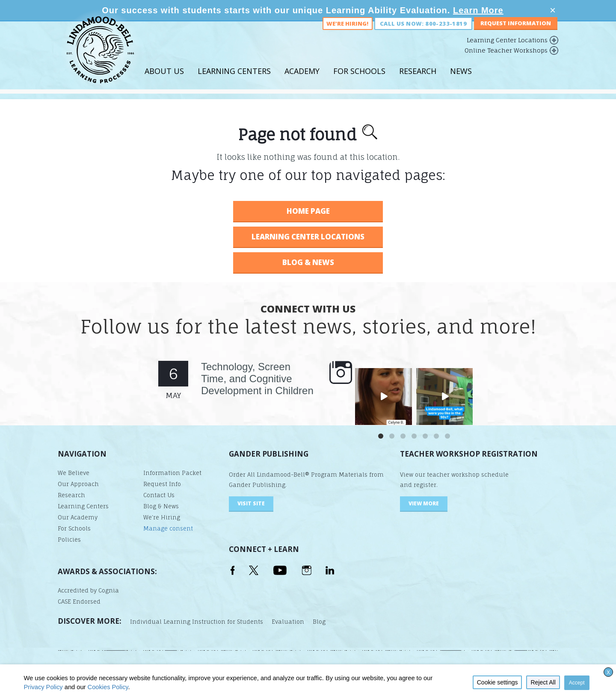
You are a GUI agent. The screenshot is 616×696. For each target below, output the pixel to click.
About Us (164, 81)
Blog (319, 622)
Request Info (162, 484)
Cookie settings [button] (498, 682)
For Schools (359, 81)
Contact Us (159, 495)
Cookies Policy (108, 687)
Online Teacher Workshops (506, 60)
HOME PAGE (308, 211)
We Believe (74, 473)
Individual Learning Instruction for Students (197, 622)
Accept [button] (577, 683)
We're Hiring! (347, 33)
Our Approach (78, 484)
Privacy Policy (43, 687)
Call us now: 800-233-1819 (423, 33)
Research (418, 81)
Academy (302, 81)
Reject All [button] (543, 682)
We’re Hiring (162, 517)
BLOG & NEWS (308, 262)
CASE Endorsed (79, 602)
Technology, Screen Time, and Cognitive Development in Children (257, 379)
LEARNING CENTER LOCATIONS (308, 237)
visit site (251, 503)
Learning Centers (234, 81)
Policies (69, 540)
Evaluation (288, 622)
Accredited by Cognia (88, 590)
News (461, 81)
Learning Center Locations (507, 50)
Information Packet (172, 473)
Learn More (478, 10)
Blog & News (161, 506)
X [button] (608, 672)
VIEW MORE (424, 503)
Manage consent (168, 528)
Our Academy (78, 517)
